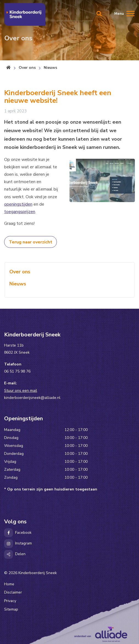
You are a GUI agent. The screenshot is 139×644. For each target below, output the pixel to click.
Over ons (27, 68)
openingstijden (18, 204)
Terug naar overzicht (30, 242)
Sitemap (11, 609)
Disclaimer (13, 592)
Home (9, 584)
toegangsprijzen (20, 212)
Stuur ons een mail (21, 391)
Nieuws (50, 68)
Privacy (10, 601)
